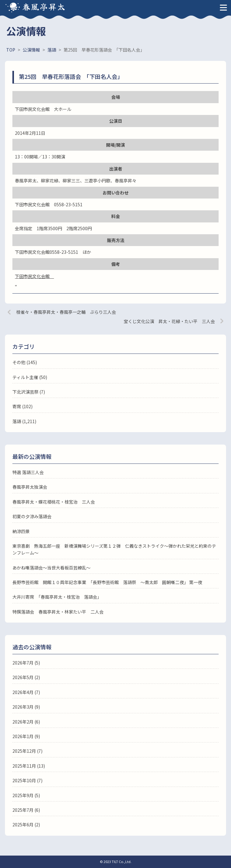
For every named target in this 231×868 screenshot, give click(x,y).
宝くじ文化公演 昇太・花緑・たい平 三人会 (169, 321)
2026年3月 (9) (26, 707)
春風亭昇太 (44, 6)
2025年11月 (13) (29, 766)
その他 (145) (25, 362)
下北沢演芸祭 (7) (29, 392)
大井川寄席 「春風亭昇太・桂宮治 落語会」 (57, 597)
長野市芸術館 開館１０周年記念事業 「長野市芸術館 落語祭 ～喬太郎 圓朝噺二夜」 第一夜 (107, 582)
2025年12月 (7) (27, 751)
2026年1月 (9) (26, 736)
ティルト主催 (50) (30, 377)
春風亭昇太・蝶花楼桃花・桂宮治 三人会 (54, 502)
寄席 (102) (22, 406)
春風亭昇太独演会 (30, 487)
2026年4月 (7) (26, 692)
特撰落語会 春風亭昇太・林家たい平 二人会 (58, 612)
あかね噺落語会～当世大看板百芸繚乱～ (51, 568)
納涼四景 (21, 531)
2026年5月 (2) (26, 677)
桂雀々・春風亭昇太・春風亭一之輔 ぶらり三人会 (66, 312)
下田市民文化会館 (34, 276)
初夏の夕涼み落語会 (32, 516)
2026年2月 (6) (26, 722)
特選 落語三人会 (28, 472)
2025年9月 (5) (26, 795)
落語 (17, 421)
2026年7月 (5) (26, 663)
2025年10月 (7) (27, 780)
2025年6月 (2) (26, 825)
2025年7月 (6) (26, 810)
